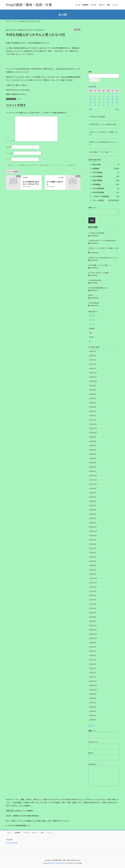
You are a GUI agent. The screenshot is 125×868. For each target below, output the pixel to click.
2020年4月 (92, 664)
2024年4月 (92, 458)
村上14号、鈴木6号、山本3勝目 (99, 273)
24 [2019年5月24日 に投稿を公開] (108, 102)
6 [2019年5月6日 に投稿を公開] (91, 96)
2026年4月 (92, 356)
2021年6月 (92, 604)
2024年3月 (92, 463)
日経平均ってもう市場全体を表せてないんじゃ (103, 143)
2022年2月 (92, 570)
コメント (10, 141)
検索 (90, 72)
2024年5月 (92, 454)
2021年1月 (92, 625)
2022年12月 (93, 527)
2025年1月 (92, 420)
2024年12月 (93, 424)
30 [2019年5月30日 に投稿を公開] (104, 105)
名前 (9, 147)
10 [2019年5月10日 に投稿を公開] (108, 96)
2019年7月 (92, 703)
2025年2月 (92, 416)
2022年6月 (92, 553)
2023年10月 (93, 484)
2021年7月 (92, 600)
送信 (92, 220)
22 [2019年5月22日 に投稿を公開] (99, 102)
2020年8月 (92, 647)
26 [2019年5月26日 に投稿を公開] (117, 102)
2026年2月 (92, 364)
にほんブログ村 (12, 843)
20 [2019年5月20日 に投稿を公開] (91, 102)
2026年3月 (92, 360)
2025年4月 (92, 407)
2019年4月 (92, 715)
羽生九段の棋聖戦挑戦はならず (98, 288)
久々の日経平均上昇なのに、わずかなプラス (31, 183)
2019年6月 (92, 707)
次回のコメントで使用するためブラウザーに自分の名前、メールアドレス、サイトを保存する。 (43, 165)
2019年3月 (92, 720)
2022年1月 (92, 574)
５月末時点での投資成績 (97, 117)
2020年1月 (92, 677)
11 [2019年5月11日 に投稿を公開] (113, 96)
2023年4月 (92, 510)
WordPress (53, 863)
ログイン (92, 726)
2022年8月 (92, 544)
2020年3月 (92, 668)
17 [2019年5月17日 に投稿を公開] (108, 99)
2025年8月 (92, 390)
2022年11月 (93, 531)
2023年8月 (92, 493)
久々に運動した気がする (55, 183)
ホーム (10, 833)
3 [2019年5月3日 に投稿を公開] (108, 94)
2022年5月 (92, 557)
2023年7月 (92, 497)
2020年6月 (92, 655)
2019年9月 (92, 694)
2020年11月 (93, 634)
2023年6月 (92, 501)
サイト (8, 159)
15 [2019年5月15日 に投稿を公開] (99, 99)
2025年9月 (92, 386)
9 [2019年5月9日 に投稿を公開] (104, 96)
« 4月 (90, 109)
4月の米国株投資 (94, 303)
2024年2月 (92, 467)
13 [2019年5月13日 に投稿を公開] (91, 99)
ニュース (92, 324)
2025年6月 (92, 398)
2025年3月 (92, 411)
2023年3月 (92, 514)
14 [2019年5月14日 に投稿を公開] (95, 99)
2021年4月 (92, 613)
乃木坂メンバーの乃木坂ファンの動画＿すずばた (103, 133)
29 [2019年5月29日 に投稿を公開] (99, 105)
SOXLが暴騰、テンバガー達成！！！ (101, 152)
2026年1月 (92, 368)
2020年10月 (93, 638)
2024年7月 (92, 446)
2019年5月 (92, 711)
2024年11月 (93, 428)
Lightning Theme (62, 863)
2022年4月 (92, 561)
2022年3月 (92, 565)
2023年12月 (93, 475)
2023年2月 (92, 518)
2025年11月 (93, 377)
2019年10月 (93, 690)
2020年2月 (92, 673)
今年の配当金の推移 (95, 280)
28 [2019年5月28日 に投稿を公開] (95, 105)
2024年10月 (93, 433)
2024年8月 (92, 441)
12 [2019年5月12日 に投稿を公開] (117, 96)
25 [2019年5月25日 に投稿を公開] (113, 102)
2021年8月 (92, 595)
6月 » (117, 109)
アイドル (92, 316)
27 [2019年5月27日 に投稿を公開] (91, 105)
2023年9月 (92, 488)
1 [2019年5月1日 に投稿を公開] (99, 94)
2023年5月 (92, 505)
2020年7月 (92, 651)
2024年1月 (92, 471)
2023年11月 (93, 480)
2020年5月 (92, 660)
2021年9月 (92, 591)
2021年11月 (93, 583)
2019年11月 (93, 685)
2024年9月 (92, 437)
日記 (91, 333)
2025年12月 (93, 373)
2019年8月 (92, 698)
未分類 (77, 30)
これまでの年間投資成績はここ (19, 825)
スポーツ (92, 320)
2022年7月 (92, 548)
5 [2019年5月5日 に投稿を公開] (117, 94)
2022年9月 (92, 540)
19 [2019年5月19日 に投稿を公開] (117, 99)
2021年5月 (92, 608)
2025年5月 (92, 403)
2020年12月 (93, 630)
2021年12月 (93, 578)
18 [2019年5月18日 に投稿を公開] (113, 99)
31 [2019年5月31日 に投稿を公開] (108, 105)
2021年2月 (92, 621)
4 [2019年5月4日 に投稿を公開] (113, 94)
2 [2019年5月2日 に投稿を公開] (104, 94)
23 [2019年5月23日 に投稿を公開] (104, 102)
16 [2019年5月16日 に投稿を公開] (104, 99)
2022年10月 (93, 536)
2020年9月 (92, 643)
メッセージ (92, 764)
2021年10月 (93, 587)
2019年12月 (93, 681)
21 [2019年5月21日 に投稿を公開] (95, 102)
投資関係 (92, 329)
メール (9, 153)
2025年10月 (93, 381)
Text (92, 207)
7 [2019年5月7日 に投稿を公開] (95, 96)
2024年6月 (92, 450)
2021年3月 (92, 617)
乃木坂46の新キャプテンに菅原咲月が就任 (103, 124)
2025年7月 (92, 394)
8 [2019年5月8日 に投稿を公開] (99, 96)
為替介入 (91, 295)
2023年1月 (92, 523)
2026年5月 (92, 351)
